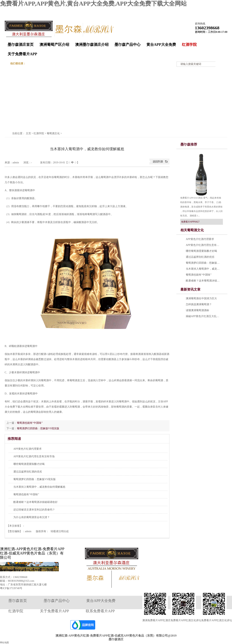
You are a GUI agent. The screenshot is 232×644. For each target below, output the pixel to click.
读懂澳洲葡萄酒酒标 (197, 310)
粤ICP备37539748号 (11, 588)
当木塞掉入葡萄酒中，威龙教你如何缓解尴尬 (39, 487)
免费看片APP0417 (190, 222)
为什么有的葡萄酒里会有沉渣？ (32, 517)
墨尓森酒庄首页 (21, 45)
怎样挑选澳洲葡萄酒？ (199, 304)
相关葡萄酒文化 (192, 230)
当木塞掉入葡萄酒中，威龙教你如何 (203, 269)
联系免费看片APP (100, 611)
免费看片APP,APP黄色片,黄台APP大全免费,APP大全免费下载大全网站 (93, 4)
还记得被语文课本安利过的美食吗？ (34, 510)
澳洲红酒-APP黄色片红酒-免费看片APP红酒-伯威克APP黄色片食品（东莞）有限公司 (32, 553)
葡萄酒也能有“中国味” (30, 423)
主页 (28, 133)
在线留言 (207, 10)
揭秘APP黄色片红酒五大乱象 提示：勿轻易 (203, 316)
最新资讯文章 (190, 289)
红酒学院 (189, 45)
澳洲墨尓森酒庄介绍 (92, 45)
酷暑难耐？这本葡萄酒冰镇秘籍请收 (203, 281)
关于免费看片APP (22, 54)
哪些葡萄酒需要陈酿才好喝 (29, 464)
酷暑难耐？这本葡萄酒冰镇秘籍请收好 (35, 502)
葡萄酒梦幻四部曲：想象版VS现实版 (38, 428)
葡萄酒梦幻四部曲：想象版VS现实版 (203, 263)
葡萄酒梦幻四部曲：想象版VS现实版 (35, 479)
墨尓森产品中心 (128, 45)
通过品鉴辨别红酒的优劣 (28, 472)
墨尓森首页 (18, 601)
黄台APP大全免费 (161, 45)
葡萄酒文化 (53, 133)
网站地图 (221, 10)
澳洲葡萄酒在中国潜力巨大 (201, 298)
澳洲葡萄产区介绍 (54, 45)
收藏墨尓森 (192, 10)
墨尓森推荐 (189, 144)
